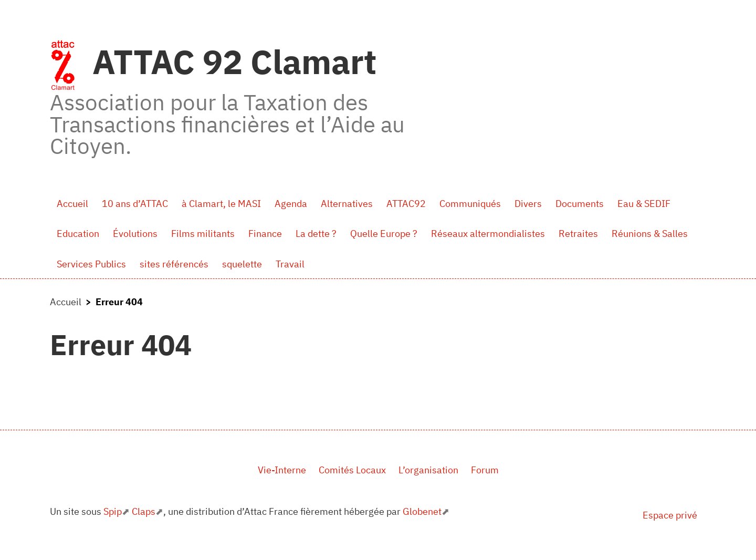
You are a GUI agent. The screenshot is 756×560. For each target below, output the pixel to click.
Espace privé (670, 515)
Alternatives (347, 204)
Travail (290, 264)
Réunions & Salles (650, 234)
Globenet (422, 511)
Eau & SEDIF (644, 204)
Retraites (578, 234)
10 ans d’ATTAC (135, 204)
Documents (580, 204)
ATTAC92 (406, 204)
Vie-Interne (282, 470)
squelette (242, 264)
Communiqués (470, 204)
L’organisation (428, 470)
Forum (485, 470)
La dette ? (316, 234)
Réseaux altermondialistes (488, 234)
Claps (144, 511)
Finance (265, 234)
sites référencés (174, 264)
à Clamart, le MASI (221, 204)
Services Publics (91, 264)
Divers (528, 204)
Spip (113, 511)
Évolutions (135, 234)
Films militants (203, 234)
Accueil (72, 204)
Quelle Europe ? (384, 234)
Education (78, 234)
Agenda (291, 204)
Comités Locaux (352, 470)
